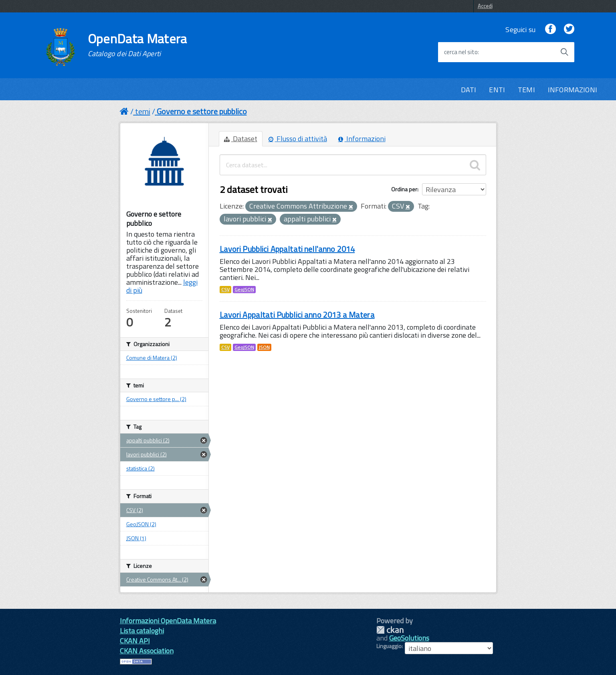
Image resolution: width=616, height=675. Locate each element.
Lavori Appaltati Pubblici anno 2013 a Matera (297, 315)
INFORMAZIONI (573, 90)
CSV (225, 290)
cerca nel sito (461, 52)
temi (143, 111)
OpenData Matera (137, 45)
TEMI (526, 90)
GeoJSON (244, 290)
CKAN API (135, 641)
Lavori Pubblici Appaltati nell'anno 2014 (287, 249)
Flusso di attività (298, 139)
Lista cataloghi (142, 631)
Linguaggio (389, 646)
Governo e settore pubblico (202, 111)
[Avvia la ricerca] (564, 52)
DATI (469, 90)
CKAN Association (147, 651)
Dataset (241, 139)
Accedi (485, 6)
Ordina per (404, 189)
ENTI (497, 90)
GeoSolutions (409, 638)
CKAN (390, 630)
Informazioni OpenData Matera (168, 621)
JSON (264, 347)
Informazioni (362, 139)
